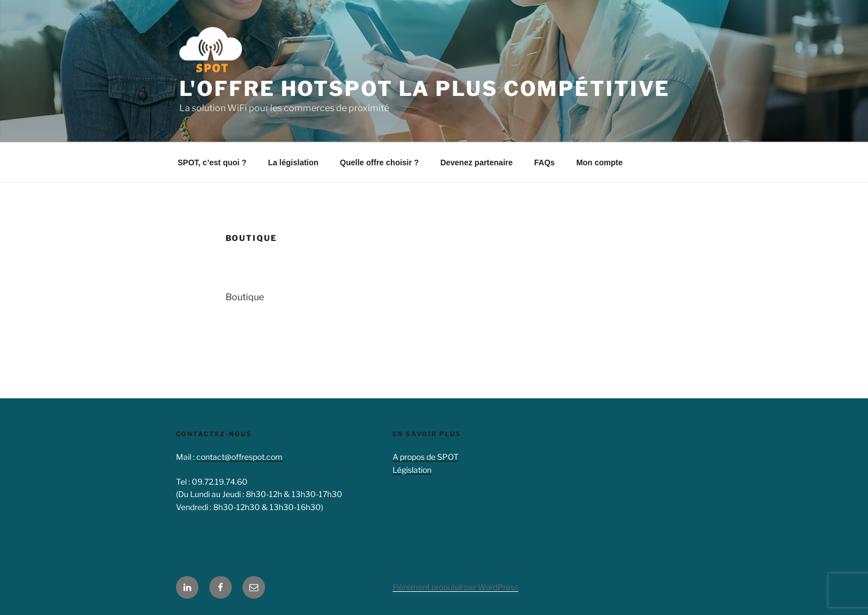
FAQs (545, 162)
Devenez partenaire (477, 162)
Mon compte (600, 162)
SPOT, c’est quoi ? (212, 162)
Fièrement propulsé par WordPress (455, 587)
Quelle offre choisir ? (380, 162)
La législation (293, 162)
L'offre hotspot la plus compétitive (425, 89)
